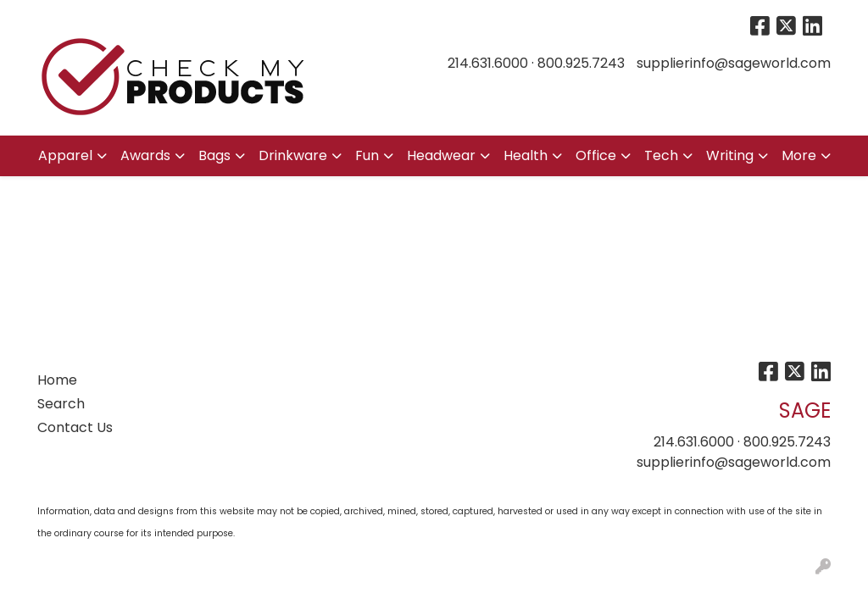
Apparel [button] (65, 155)
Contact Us (75, 427)
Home (57, 380)
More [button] (799, 155)
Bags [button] (214, 155)
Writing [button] (730, 155)
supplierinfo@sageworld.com (734, 63)
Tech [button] (661, 155)
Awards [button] (145, 155)
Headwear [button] (441, 155)
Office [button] (596, 155)
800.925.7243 (581, 63)
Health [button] (526, 155)
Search (61, 404)
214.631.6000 (488, 63)
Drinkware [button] (293, 155)
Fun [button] (367, 155)
